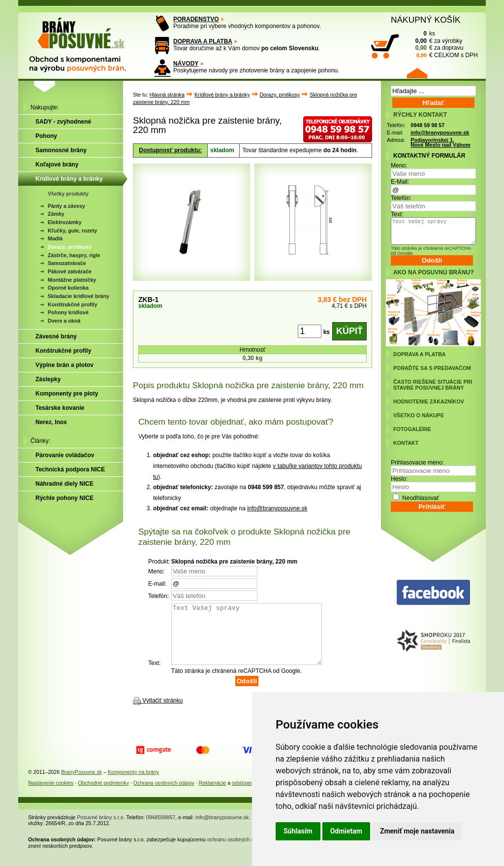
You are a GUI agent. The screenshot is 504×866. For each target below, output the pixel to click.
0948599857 (161, 829)
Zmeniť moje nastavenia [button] (417, 831)
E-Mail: (400, 182)
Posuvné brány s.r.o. (101, 829)
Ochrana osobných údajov (164, 795)
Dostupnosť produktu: (170, 150)
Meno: (399, 166)
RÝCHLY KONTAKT (420, 115)
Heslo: (399, 479)
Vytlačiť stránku (162, 712)
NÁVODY (186, 64)
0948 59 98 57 (427, 125)
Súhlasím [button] (298, 831)
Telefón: (401, 198)
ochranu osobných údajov (237, 851)
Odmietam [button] (346, 831)
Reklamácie (213, 795)
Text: (397, 214)
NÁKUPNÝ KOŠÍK (426, 20)
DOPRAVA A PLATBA (203, 41)
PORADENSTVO (196, 19)
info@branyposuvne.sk (277, 508)
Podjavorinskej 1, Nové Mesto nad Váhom (441, 143)
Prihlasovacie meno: (417, 463)
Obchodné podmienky (103, 795)
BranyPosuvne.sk (81, 784)
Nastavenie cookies (51, 795)
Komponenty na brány (133, 784)
